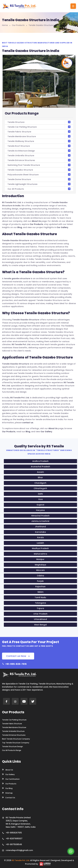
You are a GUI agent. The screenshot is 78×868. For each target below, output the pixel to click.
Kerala (40, 537)
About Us (36, 221)
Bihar (40, 477)
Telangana (40, 603)
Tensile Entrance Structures (39, 160)
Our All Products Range (12, 750)
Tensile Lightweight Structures (39, 184)
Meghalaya (40, 565)
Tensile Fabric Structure (39, 132)
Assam (40, 472)
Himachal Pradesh (40, 516)
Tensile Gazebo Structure (39, 170)
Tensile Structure (39, 122)
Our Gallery (62, 227)
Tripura (40, 608)
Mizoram (40, 570)
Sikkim (40, 592)
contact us (28, 423)
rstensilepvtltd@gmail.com (19, 850)
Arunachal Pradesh (40, 467)
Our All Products (39, 189)
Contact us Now (18, 656)
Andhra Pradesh (40, 461)
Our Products (18, 25)
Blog (20, 227)
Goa (40, 499)
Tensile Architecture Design (39, 151)
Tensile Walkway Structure (39, 141)
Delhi (40, 494)
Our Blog (7, 788)
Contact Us (9, 797)
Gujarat (40, 505)
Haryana (40, 510)
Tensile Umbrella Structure (39, 156)
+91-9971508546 (14, 844)
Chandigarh (40, 483)
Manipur (40, 559)
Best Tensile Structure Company (16, 739)
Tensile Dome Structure (39, 179)
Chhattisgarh (40, 488)
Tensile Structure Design (12, 747)
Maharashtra (40, 554)
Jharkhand (40, 527)
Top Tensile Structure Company (16, 743)
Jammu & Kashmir (40, 521)
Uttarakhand (40, 619)
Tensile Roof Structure (39, 146)
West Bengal (40, 625)
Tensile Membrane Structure (39, 136)
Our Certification (11, 779)
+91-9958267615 (14, 833)
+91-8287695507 (14, 839)
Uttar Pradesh (40, 614)
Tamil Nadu (40, 597)
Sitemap (7, 793)
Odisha (40, 576)
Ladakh (40, 543)
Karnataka (40, 532)
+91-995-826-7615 (14, 664)
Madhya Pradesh (40, 548)
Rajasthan (40, 587)
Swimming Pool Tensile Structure (39, 165)
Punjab (40, 581)
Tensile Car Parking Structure (39, 127)
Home (5, 25)
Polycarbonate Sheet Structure (39, 175)
